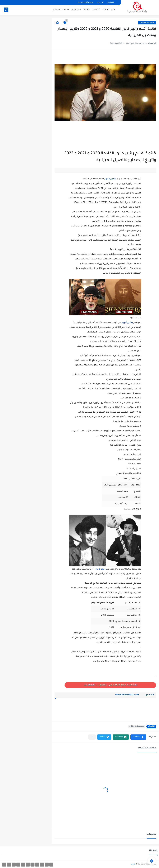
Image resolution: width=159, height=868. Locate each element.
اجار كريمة (76, 10)
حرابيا (133, 864)
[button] (56, 698)
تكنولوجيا (96, 10)
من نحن (100, 3)
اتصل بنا (110, 3)
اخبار (113, 10)
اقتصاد (86, 10)
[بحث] (6, 10)
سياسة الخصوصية (85, 3)
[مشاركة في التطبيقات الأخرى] (92, 737)
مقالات (106, 10)
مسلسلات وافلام (61, 10)
